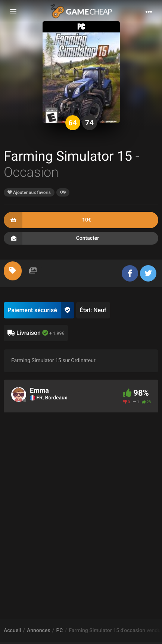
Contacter (81, 238)
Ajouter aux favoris (29, 192)
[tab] (13, 271)
